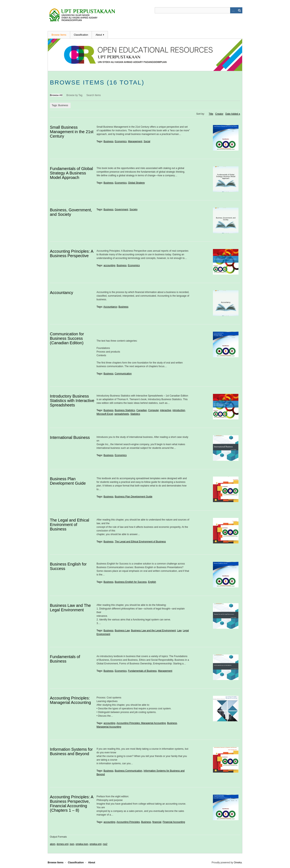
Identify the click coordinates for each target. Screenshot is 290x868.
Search (239, 10)
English (152, 582)
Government (121, 210)
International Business (70, 437)
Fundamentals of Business (65, 659)
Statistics (135, 414)
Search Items (94, 95)
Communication (123, 374)
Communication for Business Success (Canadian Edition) (67, 338)
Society (134, 210)
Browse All (56, 95)
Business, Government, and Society (71, 212)
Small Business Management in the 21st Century (72, 132)
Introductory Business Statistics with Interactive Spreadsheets (72, 401)
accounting (109, 265)
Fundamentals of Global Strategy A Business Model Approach (71, 173)
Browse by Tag (75, 95)
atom (53, 844)
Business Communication (128, 771)
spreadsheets (122, 414)
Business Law (122, 631)
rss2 (105, 844)
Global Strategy (136, 183)
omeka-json (82, 844)
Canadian (142, 410)
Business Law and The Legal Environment (70, 608)
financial (157, 822)
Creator (219, 114)
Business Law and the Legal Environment (153, 631)
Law (179, 631)
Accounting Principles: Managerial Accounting (70, 700)
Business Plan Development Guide (68, 481)
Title (211, 114)
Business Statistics (125, 410)
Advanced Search (233, 10)
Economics (121, 141)
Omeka (238, 863)
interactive (166, 410)
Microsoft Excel (105, 414)
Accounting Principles (128, 822)
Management (135, 141)
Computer (154, 410)
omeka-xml (95, 844)
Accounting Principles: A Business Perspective (71, 253)
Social (147, 141)
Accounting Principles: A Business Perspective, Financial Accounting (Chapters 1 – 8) (71, 804)
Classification (81, 35)
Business (108, 141)
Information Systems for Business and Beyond (71, 751)
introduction (179, 410)
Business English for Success (131, 582)
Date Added (232, 114)
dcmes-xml (62, 844)
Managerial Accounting (109, 727)
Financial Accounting (174, 822)
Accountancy (62, 293)
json (72, 844)
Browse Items (59, 35)
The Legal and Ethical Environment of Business (69, 525)
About (99, 35)
